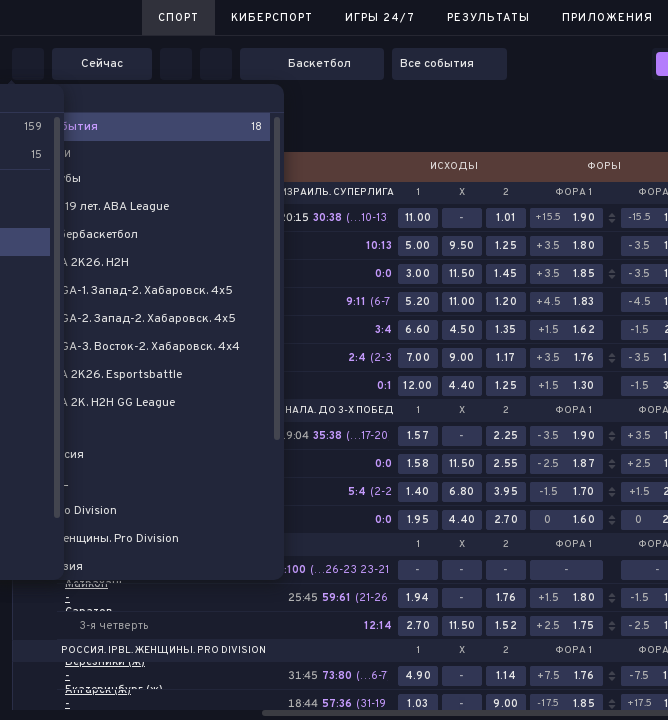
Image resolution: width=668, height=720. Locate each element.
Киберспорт (272, 18)
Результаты (488, 18)
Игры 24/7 (380, 18)
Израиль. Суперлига (337, 193)
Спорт (178, 18)
